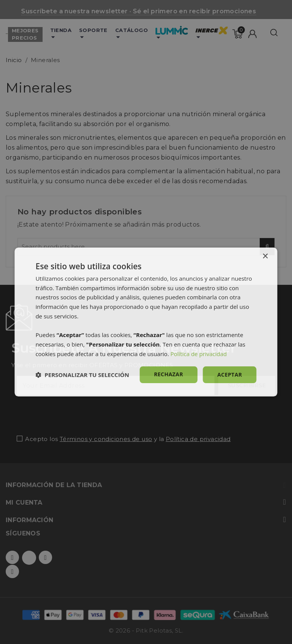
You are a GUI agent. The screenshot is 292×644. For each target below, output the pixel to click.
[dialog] (146, 322)
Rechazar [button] (169, 374)
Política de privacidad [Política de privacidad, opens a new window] (198, 354)
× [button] (265, 256)
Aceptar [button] (230, 375)
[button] (82, 375)
